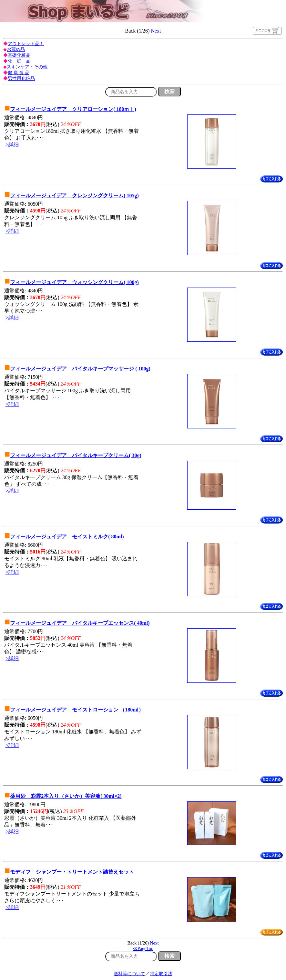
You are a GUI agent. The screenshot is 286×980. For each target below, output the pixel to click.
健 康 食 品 (19, 73)
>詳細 (12, 145)
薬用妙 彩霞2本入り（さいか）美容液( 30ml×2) (66, 796)
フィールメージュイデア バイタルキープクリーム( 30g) (76, 455)
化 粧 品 (19, 61)
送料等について (129, 974)
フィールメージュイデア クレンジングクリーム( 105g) (74, 196)
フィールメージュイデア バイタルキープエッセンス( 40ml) (80, 623)
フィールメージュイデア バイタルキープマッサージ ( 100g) (80, 369)
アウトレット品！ (26, 44)
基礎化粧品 (19, 55)
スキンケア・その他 (27, 67)
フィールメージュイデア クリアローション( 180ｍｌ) (73, 109)
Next (156, 31)
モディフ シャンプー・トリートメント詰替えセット (72, 872)
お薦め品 (16, 49)
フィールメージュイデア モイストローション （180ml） (77, 710)
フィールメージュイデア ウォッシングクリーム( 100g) (74, 282)
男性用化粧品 (21, 78)
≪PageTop (143, 949)
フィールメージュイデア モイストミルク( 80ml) (67, 537)
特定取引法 (161, 974)
